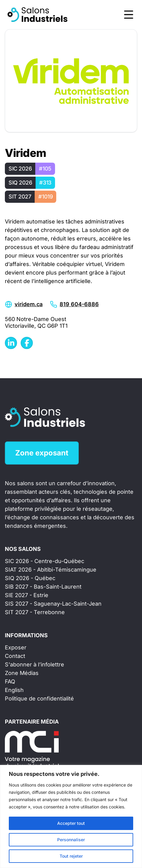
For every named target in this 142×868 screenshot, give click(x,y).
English (14, 690)
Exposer (16, 647)
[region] (71, 816)
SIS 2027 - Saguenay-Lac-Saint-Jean (53, 604)
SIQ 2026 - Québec (30, 578)
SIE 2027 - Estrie (27, 595)
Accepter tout (71, 823)
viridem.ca (29, 304)
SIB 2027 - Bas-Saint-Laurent (43, 587)
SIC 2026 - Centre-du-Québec (45, 561)
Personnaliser (71, 840)
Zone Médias (22, 673)
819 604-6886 (79, 304)
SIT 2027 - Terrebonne (35, 612)
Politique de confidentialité (39, 699)
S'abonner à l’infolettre (35, 664)
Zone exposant (42, 453)
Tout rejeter (71, 856)
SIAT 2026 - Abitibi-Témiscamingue (51, 570)
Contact (15, 656)
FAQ (10, 681)
